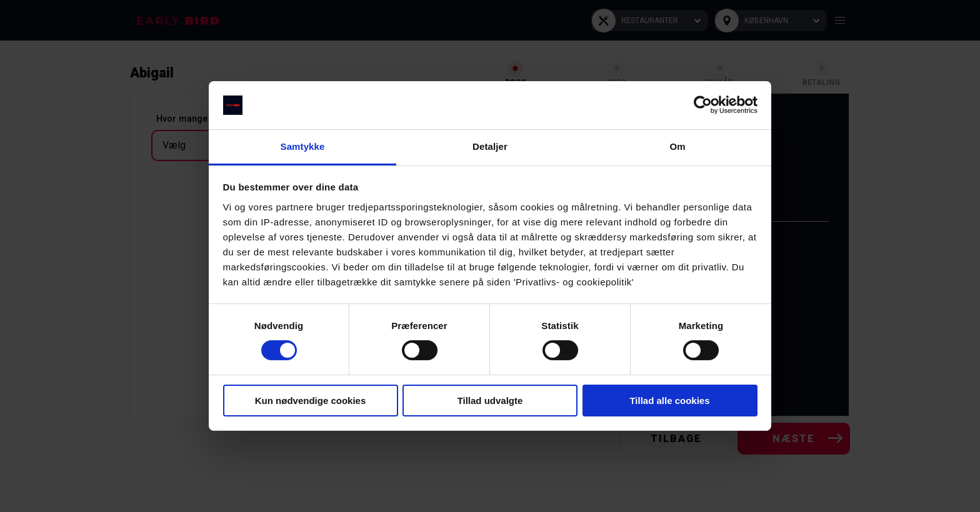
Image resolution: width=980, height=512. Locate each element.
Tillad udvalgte (490, 401)
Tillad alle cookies (669, 401)
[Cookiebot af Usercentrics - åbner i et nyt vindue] (703, 105)
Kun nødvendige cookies (311, 401)
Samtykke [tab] (303, 146)
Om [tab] (677, 146)
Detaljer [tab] (490, 146)
